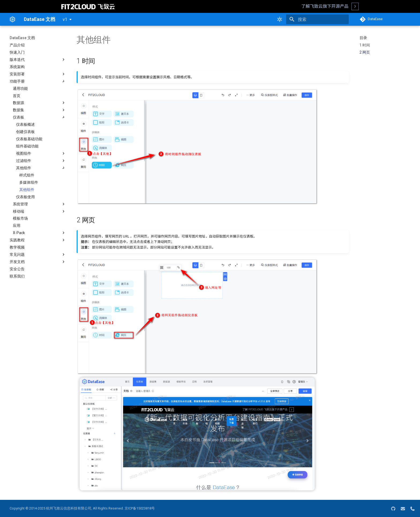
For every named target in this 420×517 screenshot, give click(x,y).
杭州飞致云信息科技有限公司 (69, 508)
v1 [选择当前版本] (65, 19)
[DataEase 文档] (12, 19)
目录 (363, 38)
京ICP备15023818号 (140, 508)
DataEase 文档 (22, 38)
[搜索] (317, 19)
